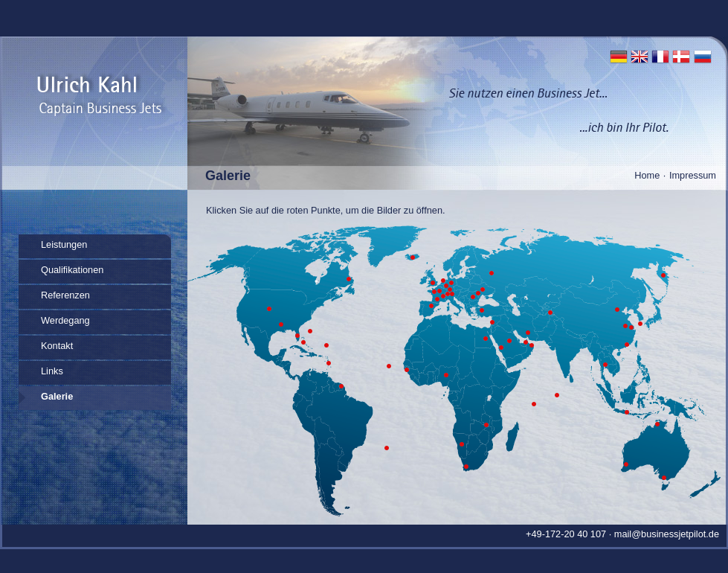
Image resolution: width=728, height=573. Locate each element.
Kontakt (57, 346)
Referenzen (65, 295)
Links (52, 371)
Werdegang (65, 320)
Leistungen (64, 244)
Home (647, 175)
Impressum (693, 175)
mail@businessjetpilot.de (667, 534)
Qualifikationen (72, 270)
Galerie (57, 396)
